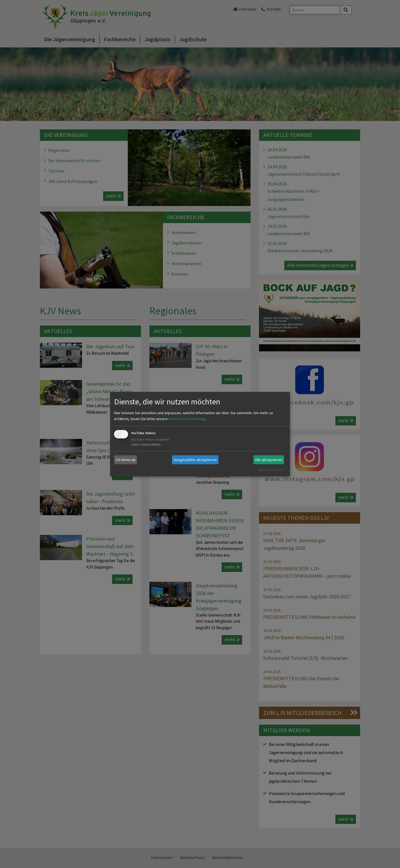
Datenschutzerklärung (187, 419)
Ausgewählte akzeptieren (195, 460)
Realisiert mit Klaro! (271, 470)
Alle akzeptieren (269, 460)
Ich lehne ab (126, 460)
